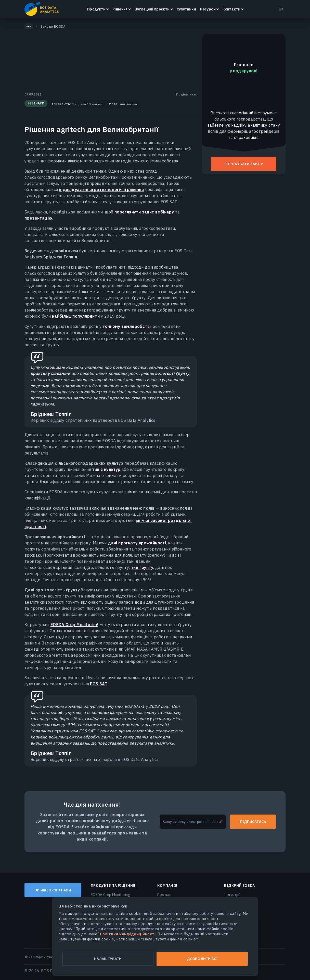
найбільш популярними (76, 316)
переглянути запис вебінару (144, 212)
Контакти (231, 9)
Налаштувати (106, 959)
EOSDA (42, 9)
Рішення (120, 9)
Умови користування (42, 957)
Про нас (164, 895)
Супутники (186, 9)
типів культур (106, 469)
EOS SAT (99, 684)
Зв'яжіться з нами (53, 890)
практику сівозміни (50, 373)
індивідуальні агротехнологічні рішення (101, 189)
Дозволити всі (205, 959)
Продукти (96, 9)
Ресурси (208, 9)
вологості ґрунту (172, 373)
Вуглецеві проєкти (152, 9)
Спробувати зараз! (244, 164)
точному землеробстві (127, 326)
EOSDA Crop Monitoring (74, 625)
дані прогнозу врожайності (137, 543)
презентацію (38, 218)
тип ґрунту (142, 567)
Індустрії (232, 895)
